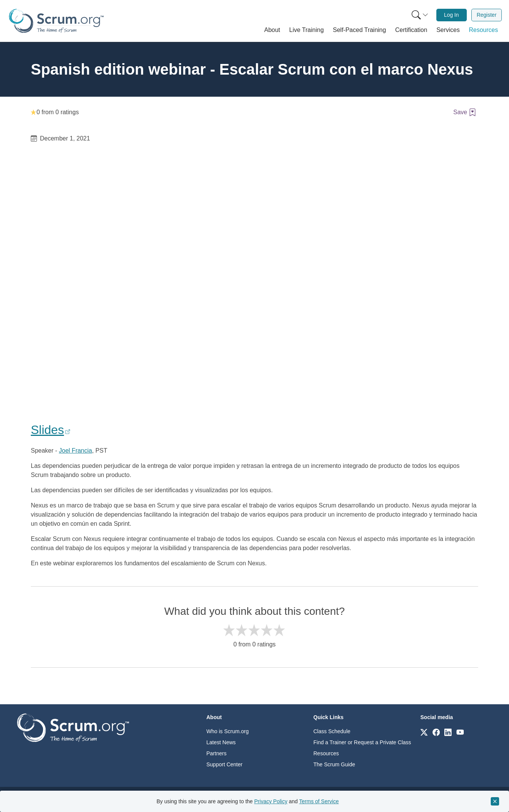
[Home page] (56, 21)
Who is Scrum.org (228, 731)
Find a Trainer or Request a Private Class (362, 742)
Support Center (225, 764)
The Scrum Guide (334, 764)
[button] (272, 30)
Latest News (221, 742)
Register (487, 15)
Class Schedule (332, 731)
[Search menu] (420, 15)
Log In (451, 15)
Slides (47, 430)
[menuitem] (419, 15)
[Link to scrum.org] (424, 732)
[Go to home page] (73, 727)
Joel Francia (76, 451)
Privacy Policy (271, 801)
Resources (326, 753)
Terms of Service (319, 801)
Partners (217, 753)
